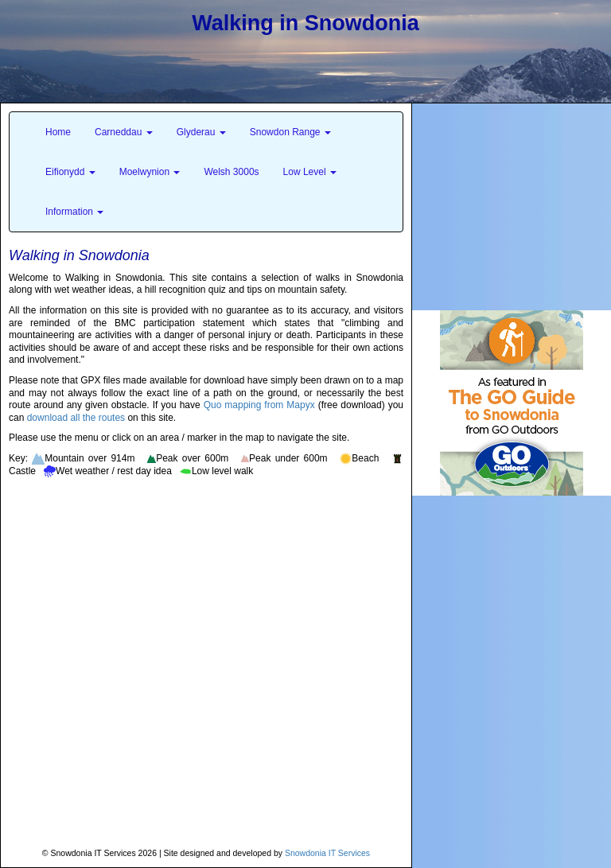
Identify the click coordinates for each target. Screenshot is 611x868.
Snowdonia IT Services (327, 853)
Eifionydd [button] (70, 172)
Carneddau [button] (124, 132)
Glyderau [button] (201, 132)
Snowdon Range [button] (290, 132)
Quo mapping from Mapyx (259, 405)
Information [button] (74, 212)
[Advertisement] (512, 203)
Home (58, 132)
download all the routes (76, 418)
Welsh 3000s (231, 172)
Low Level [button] (310, 172)
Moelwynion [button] (150, 172)
